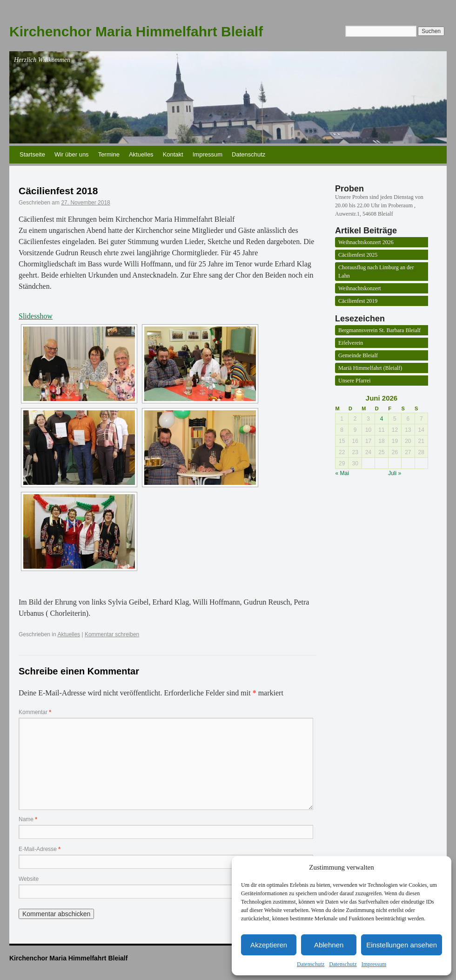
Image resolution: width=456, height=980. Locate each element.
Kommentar (35, 712)
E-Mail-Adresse (40, 849)
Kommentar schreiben (112, 634)
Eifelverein (351, 343)
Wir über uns (72, 154)
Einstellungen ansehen (402, 945)
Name (28, 819)
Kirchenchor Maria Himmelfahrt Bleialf (136, 31)
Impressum (374, 964)
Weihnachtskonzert (360, 288)
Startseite (32, 154)
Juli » (395, 473)
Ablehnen (329, 945)
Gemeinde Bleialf (358, 355)
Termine (109, 154)
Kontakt (173, 154)
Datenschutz (311, 964)
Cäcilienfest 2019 (358, 301)
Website (29, 879)
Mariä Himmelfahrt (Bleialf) (370, 368)
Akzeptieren (269, 945)
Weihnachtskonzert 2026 (366, 242)
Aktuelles (141, 154)
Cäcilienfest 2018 (58, 191)
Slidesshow (36, 316)
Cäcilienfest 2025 (358, 255)
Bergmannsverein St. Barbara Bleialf (379, 330)
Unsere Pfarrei (355, 381)
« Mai (342, 473)
